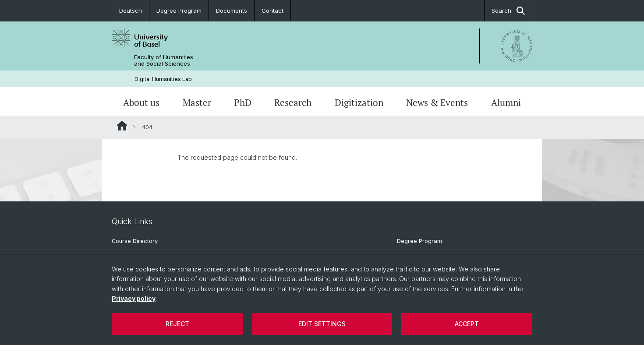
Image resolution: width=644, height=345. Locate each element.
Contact (272, 11)
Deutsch (131, 11)
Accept (467, 324)
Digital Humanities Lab (163, 79)
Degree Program (179, 11)
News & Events (437, 102)
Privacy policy (134, 298)
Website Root (122, 126)
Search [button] (508, 11)
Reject (177, 324)
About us (141, 102)
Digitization (359, 102)
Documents (232, 11)
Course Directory (135, 241)
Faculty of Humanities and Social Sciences (164, 60)
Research (293, 102)
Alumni (506, 102)
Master (197, 102)
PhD (243, 102)
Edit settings (322, 324)
